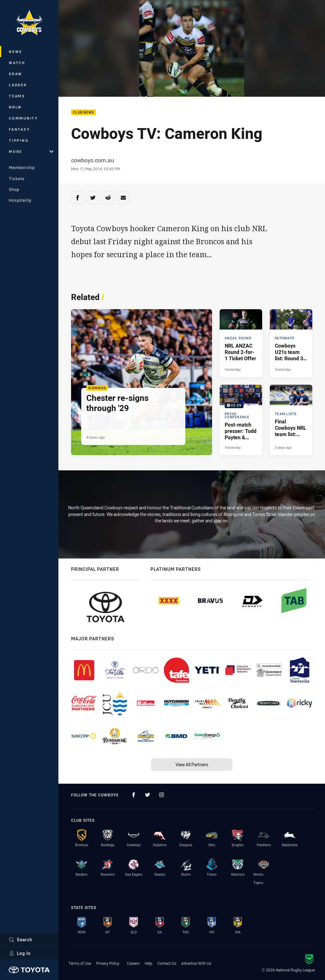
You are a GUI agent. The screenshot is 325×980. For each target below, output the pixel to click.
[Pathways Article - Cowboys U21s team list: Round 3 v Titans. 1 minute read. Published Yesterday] (291, 343)
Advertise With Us (196, 963)
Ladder (18, 85)
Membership (22, 167)
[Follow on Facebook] (134, 795)
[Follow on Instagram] (162, 795)
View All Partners (192, 764)
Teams (17, 96)
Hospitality (20, 200)
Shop (14, 189)
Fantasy (19, 129)
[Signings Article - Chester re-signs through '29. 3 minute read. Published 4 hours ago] (142, 382)
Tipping (19, 140)
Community (23, 118)
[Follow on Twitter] (148, 795)
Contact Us (167, 963)
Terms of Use (80, 963)
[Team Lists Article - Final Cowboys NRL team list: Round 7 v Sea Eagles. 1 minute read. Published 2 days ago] (291, 420)
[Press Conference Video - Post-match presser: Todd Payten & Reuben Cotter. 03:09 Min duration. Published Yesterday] (241, 420)
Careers (133, 963)
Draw (16, 74)
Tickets (17, 179)
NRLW (15, 107)
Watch (17, 63)
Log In (20, 953)
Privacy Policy (108, 963)
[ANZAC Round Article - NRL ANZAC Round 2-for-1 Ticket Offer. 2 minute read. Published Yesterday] (241, 343)
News (16, 52)
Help (149, 963)
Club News (83, 112)
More (31, 151)
